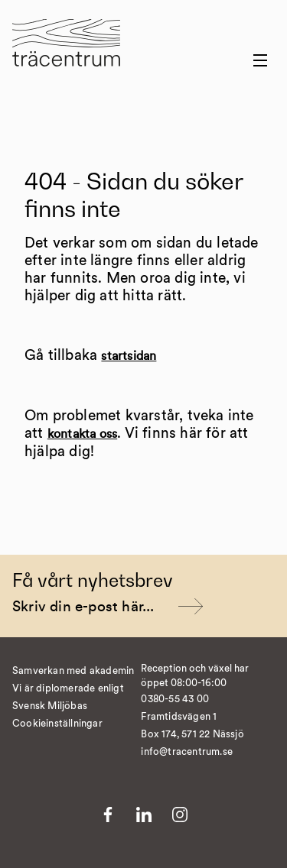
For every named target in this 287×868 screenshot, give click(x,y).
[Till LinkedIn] (144, 815)
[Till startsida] (66, 52)
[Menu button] (260, 60)
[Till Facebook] (108, 815)
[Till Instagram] (180, 815)
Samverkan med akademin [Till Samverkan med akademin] (73, 671)
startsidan (129, 356)
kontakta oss (82, 434)
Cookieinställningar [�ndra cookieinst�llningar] (57, 724)
